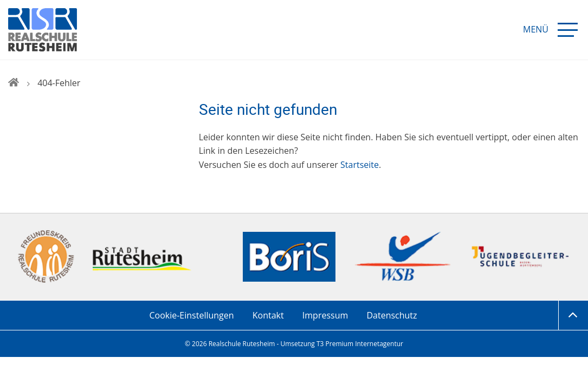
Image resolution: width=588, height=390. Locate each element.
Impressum (325, 315)
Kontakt (268, 315)
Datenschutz (392, 315)
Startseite (360, 165)
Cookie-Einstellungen (191, 315)
